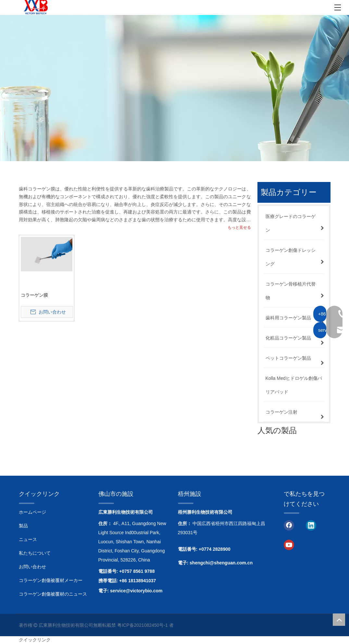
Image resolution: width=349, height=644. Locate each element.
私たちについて (35, 553)
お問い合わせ (32, 567)
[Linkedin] (311, 525)
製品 (23, 526)
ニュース (28, 539)
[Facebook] (289, 525)
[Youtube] (289, 545)
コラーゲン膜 (34, 295)
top (339, 620)
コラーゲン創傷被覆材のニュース (53, 594)
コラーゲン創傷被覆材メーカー (51, 580)
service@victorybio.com (136, 591)
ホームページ (32, 512)
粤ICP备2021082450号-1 (143, 625)
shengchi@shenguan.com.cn (221, 563)
